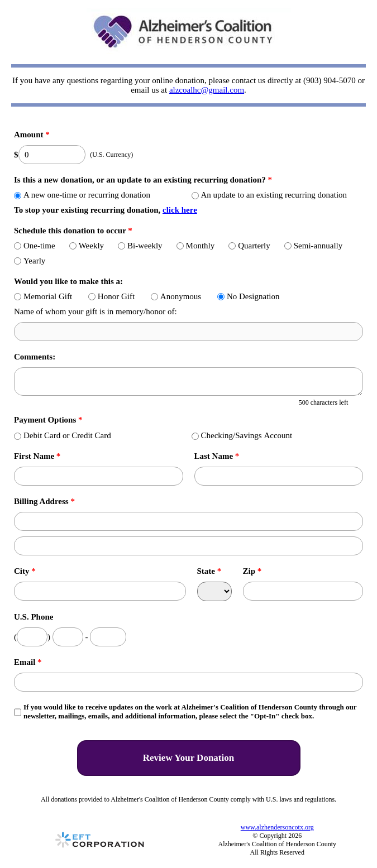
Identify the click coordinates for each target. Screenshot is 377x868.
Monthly (196, 246)
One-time (35, 246)
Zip (252, 571)
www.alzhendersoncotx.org (277, 827)
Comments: (35, 357)
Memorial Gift (43, 296)
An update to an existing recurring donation (269, 195)
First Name (37, 456)
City (25, 571)
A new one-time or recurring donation (82, 195)
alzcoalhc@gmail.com (207, 90)
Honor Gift (111, 296)
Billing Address (44, 501)
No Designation (249, 296)
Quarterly (249, 246)
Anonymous (176, 296)
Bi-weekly (140, 246)
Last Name (217, 456)
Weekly (87, 246)
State (209, 571)
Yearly (30, 261)
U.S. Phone (34, 617)
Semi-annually (313, 246)
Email (28, 662)
